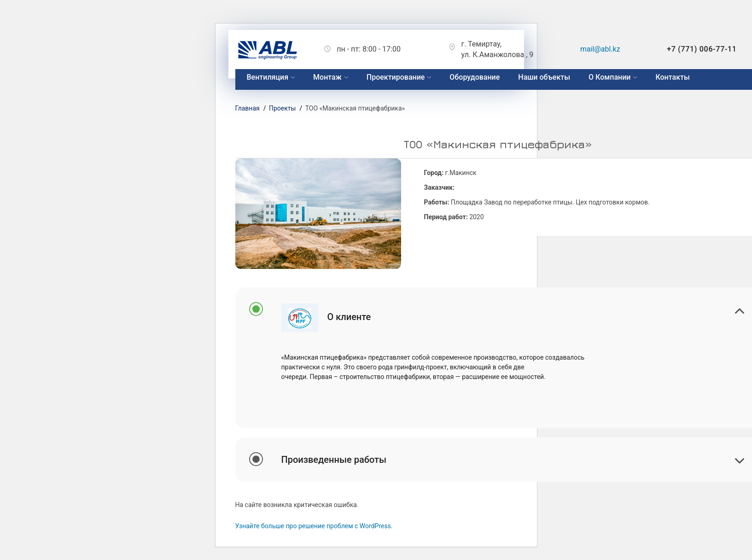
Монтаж (327, 77)
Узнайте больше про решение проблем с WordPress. (314, 526)
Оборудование (475, 77)
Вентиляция (268, 77)
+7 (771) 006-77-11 (702, 49)
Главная (248, 108)
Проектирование (396, 77)
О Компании (609, 77)
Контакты (672, 77)
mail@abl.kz (600, 49)
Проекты (282, 108)
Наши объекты (544, 77)
